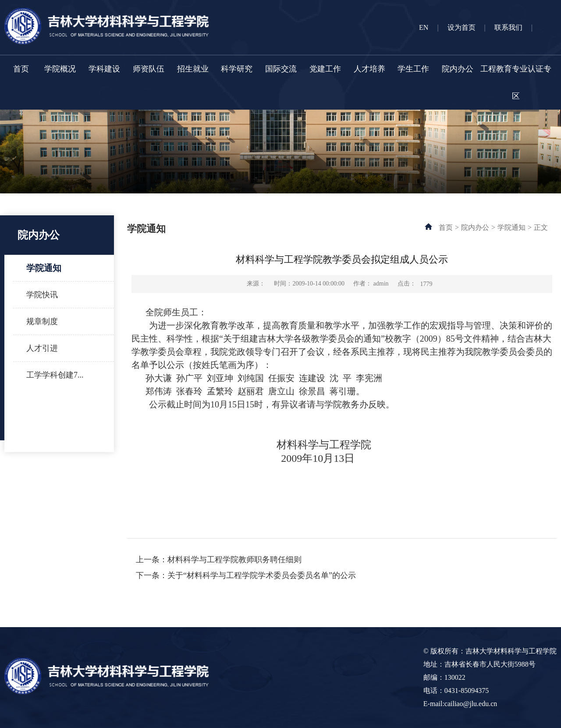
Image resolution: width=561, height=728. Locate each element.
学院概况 (60, 69)
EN (424, 27)
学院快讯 (42, 295)
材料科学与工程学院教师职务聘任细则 (234, 560)
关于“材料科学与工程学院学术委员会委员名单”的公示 (262, 575)
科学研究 (237, 69)
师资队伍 (149, 69)
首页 (21, 69)
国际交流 (281, 69)
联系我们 (508, 27)
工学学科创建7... (55, 375)
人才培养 (369, 69)
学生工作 (413, 69)
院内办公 (458, 69)
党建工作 (325, 69)
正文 (541, 227)
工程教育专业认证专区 (516, 82)
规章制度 (42, 321)
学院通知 (44, 268)
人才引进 (42, 348)
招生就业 (193, 69)
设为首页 (462, 27)
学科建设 (104, 69)
